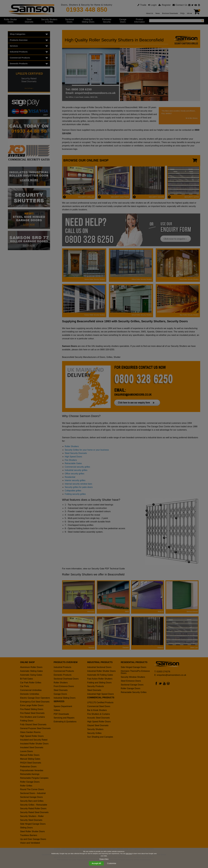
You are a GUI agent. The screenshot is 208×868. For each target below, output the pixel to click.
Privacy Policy (104, 859)
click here (129, 854)
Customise (112, 863)
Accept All (96, 863)
